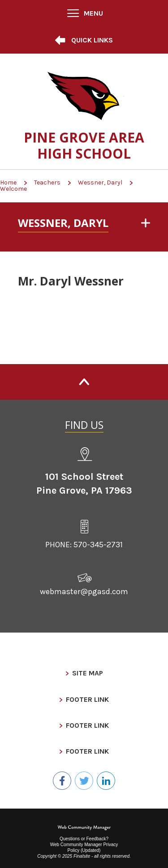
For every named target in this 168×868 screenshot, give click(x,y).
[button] (84, 13)
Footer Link (87, 699)
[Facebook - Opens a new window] (62, 781)
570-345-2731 (98, 545)
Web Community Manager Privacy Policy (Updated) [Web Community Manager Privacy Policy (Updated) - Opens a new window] (84, 847)
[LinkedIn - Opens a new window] (106, 781)
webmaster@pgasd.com (84, 591)
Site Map (88, 673)
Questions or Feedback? (84, 839)
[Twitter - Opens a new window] (84, 781)
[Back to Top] (84, 382)
